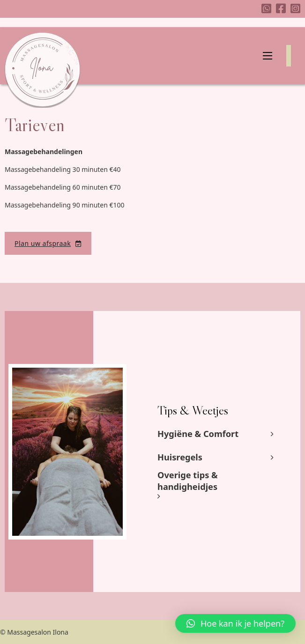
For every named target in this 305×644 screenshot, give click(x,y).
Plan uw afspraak (48, 243)
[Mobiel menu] (268, 56)
